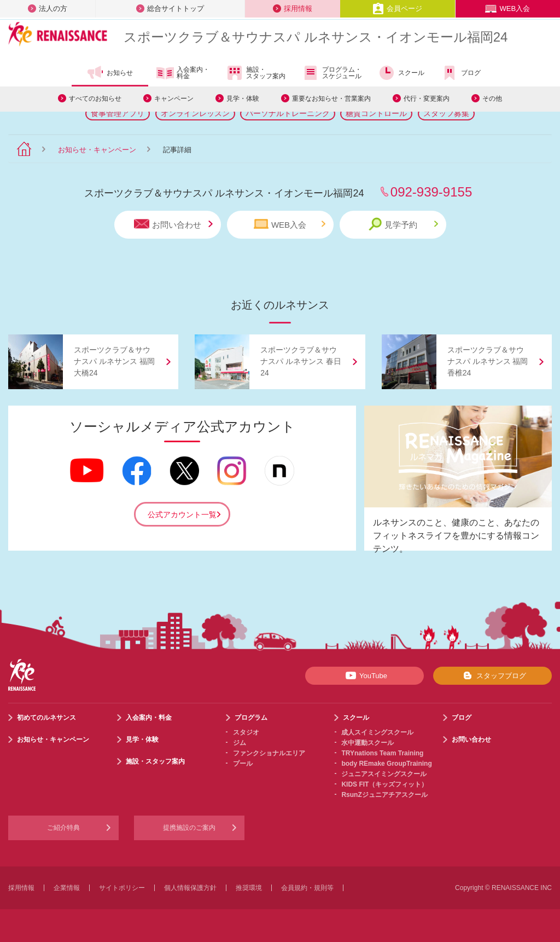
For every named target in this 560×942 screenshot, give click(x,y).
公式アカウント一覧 (182, 515)
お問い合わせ (173, 224)
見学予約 (403, 224)
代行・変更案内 (427, 99)
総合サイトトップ (170, 8)
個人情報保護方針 (190, 888)
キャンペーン (174, 99)
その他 (492, 99)
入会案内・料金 (183, 73)
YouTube (364, 675)
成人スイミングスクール (377, 732)
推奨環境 (249, 888)
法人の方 (48, 8)
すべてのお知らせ (95, 99)
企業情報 (67, 888)
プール (243, 764)
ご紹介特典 (63, 828)
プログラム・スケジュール (332, 73)
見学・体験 (243, 99)
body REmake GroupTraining (386, 764)
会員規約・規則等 (307, 888)
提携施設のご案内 (189, 828)
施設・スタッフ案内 (256, 73)
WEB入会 (507, 8)
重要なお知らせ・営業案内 (331, 99)
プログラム (251, 718)
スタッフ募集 (446, 113)
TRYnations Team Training (382, 753)
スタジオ (246, 732)
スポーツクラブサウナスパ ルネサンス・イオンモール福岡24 (316, 37)
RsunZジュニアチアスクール (384, 795)
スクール (401, 73)
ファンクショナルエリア (269, 753)
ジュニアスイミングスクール (384, 774)
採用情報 (293, 8)
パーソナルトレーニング (288, 113)
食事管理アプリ (118, 113)
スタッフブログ (492, 675)
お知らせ (110, 73)
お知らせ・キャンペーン (97, 150)
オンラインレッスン (195, 113)
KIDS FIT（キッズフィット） (384, 784)
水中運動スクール (367, 743)
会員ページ (397, 8)
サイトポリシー (122, 888)
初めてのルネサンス (46, 718)
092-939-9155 (431, 192)
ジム (240, 743)
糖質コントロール (376, 113)
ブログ (461, 73)
